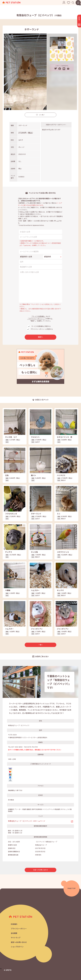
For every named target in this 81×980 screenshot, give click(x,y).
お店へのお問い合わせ (40, 870)
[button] (1, 969)
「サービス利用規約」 (38, 316)
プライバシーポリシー (19, 929)
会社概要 (14, 933)
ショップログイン (17, 947)
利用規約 (14, 924)
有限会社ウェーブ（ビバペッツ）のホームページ (27, 821)
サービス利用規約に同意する (41, 326)
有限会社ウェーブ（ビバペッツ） (40, 15)
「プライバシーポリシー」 (36, 319)
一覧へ (40, 645)
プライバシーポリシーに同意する (42, 329)
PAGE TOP (72, 888)
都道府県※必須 (26, 257)
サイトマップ (16, 938)
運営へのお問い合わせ (19, 942)
